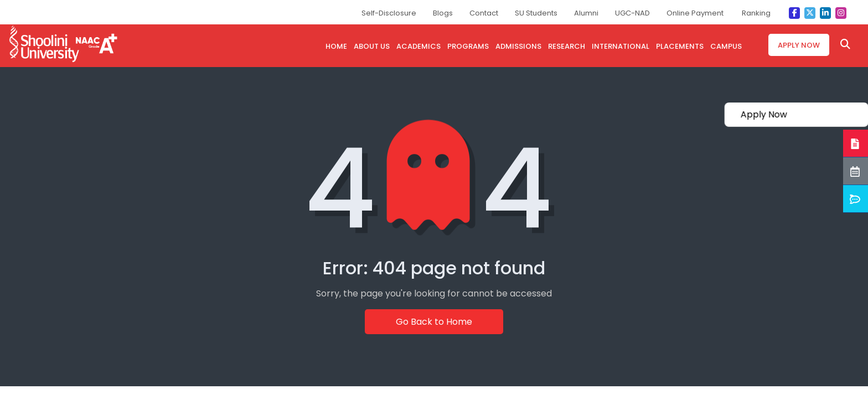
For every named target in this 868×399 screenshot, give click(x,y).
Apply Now (799, 45)
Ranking (756, 13)
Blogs (443, 13)
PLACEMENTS (680, 46)
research (567, 46)
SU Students (536, 13)
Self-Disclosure (389, 13)
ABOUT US (372, 46)
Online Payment (695, 13)
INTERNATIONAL (621, 46)
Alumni (586, 13)
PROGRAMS (468, 46)
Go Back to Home (434, 322)
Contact (484, 13)
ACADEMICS (418, 46)
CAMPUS (726, 46)
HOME (336, 46)
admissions (518, 46)
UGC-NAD (632, 13)
